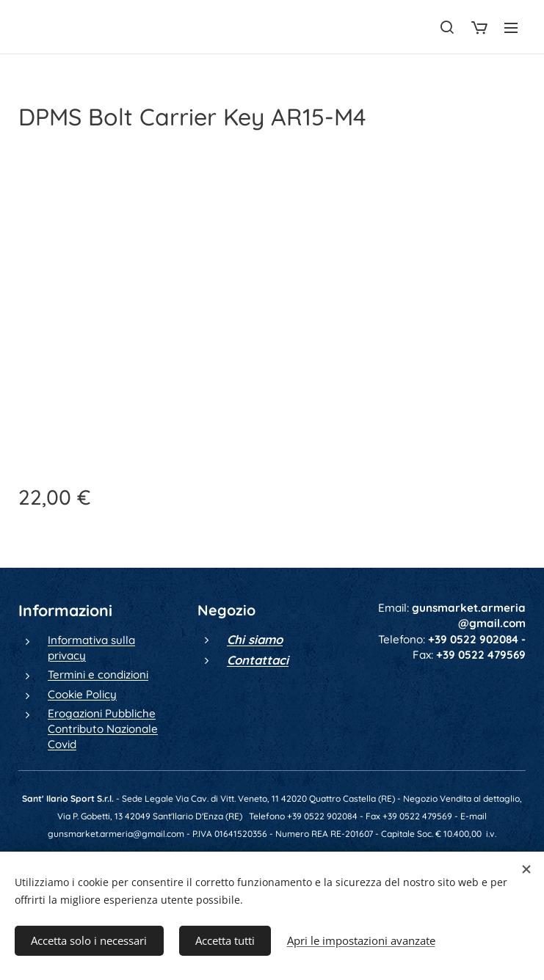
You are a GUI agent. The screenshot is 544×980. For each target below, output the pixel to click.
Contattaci (258, 660)
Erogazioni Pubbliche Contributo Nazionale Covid (103, 729)
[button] (447, 27)
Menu (511, 28)
